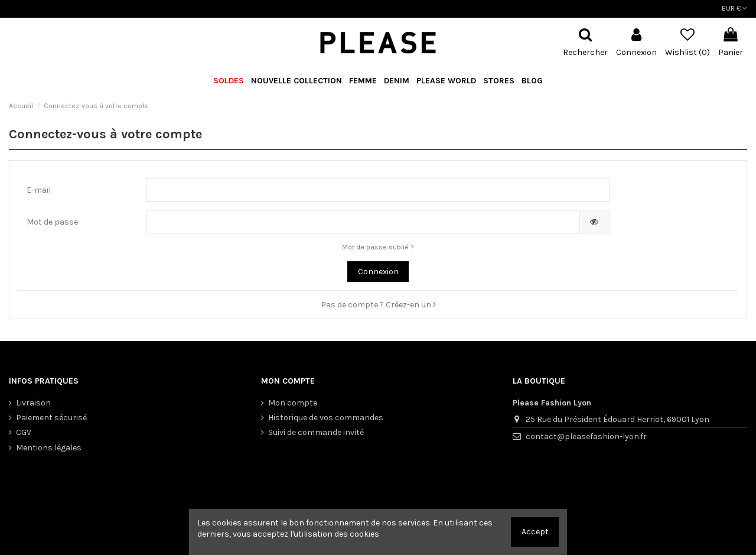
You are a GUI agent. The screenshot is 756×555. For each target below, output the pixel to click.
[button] (446, 81)
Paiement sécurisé (51, 418)
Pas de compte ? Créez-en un (378, 305)
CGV (24, 432)
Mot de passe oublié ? (378, 247)
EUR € (734, 8)
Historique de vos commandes (326, 418)
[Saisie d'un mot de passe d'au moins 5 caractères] (363, 222)
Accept (535, 532)
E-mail (39, 190)
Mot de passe (52, 222)
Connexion (378, 272)
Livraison (33, 403)
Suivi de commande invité (316, 432)
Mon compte (293, 403)
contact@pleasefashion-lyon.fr (586, 436)
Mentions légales (49, 448)
